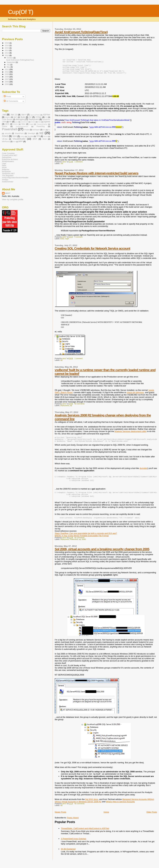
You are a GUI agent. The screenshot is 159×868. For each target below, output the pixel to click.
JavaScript (24, 122)
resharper (36, 130)
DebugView (7, 157)
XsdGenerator (8, 182)
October (10, 58)
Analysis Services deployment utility (131, 434)
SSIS (15, 136)
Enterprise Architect (10, 159)
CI (46, 117)
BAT (15, 117)
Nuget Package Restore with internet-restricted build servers (97, 176)
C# (30, 117)
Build (62, 241)
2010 (7, 72)
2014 (7, 50)
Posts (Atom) (73, 823)
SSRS (22, 136)
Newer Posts (60, 818)
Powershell (74, 545)
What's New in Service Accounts (120, 807)
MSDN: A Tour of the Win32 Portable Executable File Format (82, 541)
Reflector (6, 169)
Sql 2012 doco (92, 805)
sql (61, 363)
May (9, 67)
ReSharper (6, 171)
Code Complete (8, 153)
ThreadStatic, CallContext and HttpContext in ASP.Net (85, 834)
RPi (44, 130)
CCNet (38, 117)
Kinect (33, 122)
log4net (47, 122)
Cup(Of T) (20, 12)
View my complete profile (13, 200)
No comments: (80, 406)
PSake (27, 130)
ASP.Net (47, 115)
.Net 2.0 (14, 115)
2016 (7, 45)
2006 (7, 82)
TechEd (30, 136)
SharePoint (19, 133)
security (8, 133)
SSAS (84, 545)
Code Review (7, 119)
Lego (4, 163)
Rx (49, 130)
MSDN (15, 124)
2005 (7, 84)
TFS (38, 136)
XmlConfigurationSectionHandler (15, 178)
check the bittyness (135, 395)
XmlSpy (5, 180)
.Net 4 (24, 115)
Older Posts (152, 818)
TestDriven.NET (8, 173)
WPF (21, 141)
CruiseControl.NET (10, 155)
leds (39, 122)
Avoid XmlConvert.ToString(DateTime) (81, 32)
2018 (7, 43)
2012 (7, 55)
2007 (7, 79)
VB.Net (5, 139)
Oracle (5, 126)
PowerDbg (41, 126)
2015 (7, 48)
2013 (7, 53)
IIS (10, 122)
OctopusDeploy (42, 124)
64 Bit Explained (68, 855)
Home (106, 818)
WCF (35, 139)
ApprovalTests (35, 115)
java (16, 122)
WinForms (6, 141)
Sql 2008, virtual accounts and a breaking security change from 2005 (102, 555)
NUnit (4, 167)
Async (8, 117)
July (9, 65)
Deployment (65, 408)
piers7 (8, 193)
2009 (7, 74)
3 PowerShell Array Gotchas (74, 844)
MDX (7, 124)
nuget (67, 241)
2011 (7, 69)
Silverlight (31, 133)
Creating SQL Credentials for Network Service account (92, 251)
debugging (20, 119)
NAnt (23, 124)
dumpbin (143, 472)
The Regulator (8, 175)
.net (62, 166)
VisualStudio (19, 139)
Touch (46, 136)
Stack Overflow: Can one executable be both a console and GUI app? (86, 539)
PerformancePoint (22, 126)
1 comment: (79, 164)
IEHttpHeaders (8, 161)
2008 (7, 77)
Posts (7, 96)
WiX (14, 142)
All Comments (11, 101)
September (11, 62)
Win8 (44, 139)
